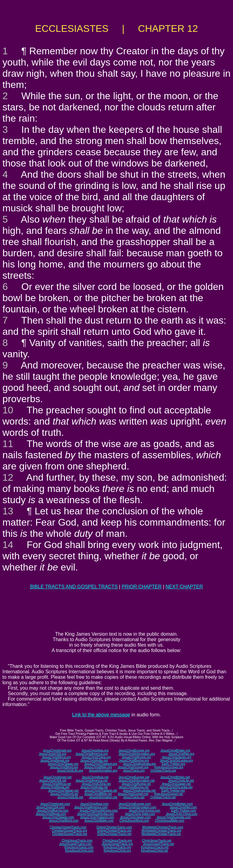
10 (8, 410)
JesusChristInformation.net (137, 781)
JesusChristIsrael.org (57, 750)
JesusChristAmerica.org (92, 754)
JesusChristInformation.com (137, 807)
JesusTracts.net (134, 797)
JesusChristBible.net (98, 794)
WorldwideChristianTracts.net (161, 834)
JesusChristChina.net (96, 784)
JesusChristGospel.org (133, 767)
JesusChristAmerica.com (91, 807)
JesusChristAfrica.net (56, 784)
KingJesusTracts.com (79, 847)
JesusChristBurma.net (134, 787)
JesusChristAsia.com (94, 804)
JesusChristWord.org (64, 767)
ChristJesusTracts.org (117, 841)
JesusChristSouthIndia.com (96, 814)
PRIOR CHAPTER (142, 587)
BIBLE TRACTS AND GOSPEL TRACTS (74, 587)
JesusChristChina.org (96, 757)
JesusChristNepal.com (51, 814)
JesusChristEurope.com (135, 804)
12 (8, 477)
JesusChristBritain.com (177, 804)
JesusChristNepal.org (55, 760)
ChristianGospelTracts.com (68, 827)
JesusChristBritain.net (175, 777)
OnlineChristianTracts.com (114, 827)
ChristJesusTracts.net (157, 841)
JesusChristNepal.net (55, 787)
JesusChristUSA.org (52, 754)
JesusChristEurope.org (134, 750)
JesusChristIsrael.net (57, 777)
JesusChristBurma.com (53, 811)
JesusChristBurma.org (134, 760)
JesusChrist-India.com (140, 814)
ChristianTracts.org (163, 770)
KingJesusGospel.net (169, 794)
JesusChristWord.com (64, 821)
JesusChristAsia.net (95, 777)
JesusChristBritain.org (175, 750)
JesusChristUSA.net (53, 781)
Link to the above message (101, 715)
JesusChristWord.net (64, 794)
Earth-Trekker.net (173, 791)
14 (8, 545)
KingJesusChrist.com (79, 851)
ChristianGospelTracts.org (69, 831)
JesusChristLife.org (70, 770)
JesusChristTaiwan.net (63, 791)
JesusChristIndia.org (94, 760)
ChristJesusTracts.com (77, 841)
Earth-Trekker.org (173, 764)
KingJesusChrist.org (117, 851)
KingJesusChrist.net (155, 851)
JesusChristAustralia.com (174, 817)
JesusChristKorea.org (136, 757)
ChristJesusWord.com (134, 821)
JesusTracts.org (134, 770)
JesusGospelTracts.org (117, 844)
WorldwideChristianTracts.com (163, 827)
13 (8, 511)
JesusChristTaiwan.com (58, 817)
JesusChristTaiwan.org (63, 764)
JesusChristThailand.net (101, 791)
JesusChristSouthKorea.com (98, 811)
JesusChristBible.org (98, 767)
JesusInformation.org (103, 770)
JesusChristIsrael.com (55, 804)
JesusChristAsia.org (95, 750)
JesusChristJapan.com (135, 817)
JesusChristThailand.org (101, 764)
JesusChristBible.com (99, 821)
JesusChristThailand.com (97, 817)
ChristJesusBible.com (170, 821)
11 (8, 444)
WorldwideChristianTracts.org (161, 831)
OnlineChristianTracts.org (114, 831)
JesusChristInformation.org (137, 754)
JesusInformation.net (103, 797)
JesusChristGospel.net (133, 794)
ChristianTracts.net (163, 797)
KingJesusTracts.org (117, 847)
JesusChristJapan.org (176, 757)
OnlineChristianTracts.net (114, 834)
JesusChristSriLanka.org (176, 760)
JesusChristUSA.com (50, 807)
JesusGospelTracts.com (75, 844)
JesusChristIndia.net (94, 787)
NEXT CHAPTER (184, 587)
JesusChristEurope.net (134, 777)
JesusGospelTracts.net (158, 844)
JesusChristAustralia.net (139, 791)
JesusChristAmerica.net (92, 781)
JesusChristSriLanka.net (176, 787)
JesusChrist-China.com (182, 814)
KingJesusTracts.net (155, 847)
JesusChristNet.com (183, 807)
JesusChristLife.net (181, 781)
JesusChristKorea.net (136, 784)
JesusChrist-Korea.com (144, 811)
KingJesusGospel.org (169, 767)
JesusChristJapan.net (176, 784)
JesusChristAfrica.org (56, 757)
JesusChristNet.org (181, 754)
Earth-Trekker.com (184, 811)
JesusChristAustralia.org (139, 764)
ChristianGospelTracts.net (70, 834)
